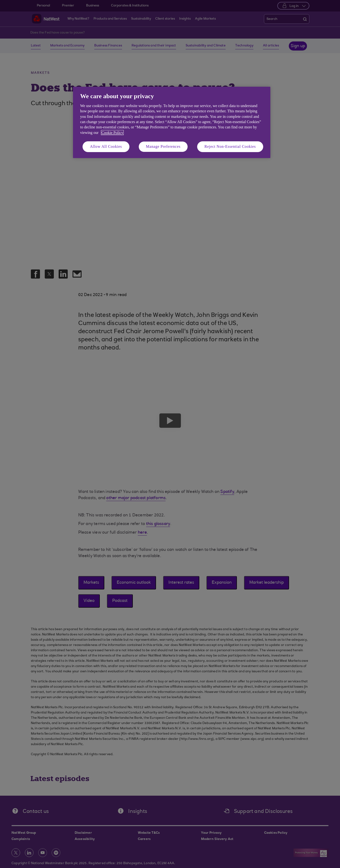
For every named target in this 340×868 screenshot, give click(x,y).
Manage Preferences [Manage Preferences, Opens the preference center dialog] (163, 146)
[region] (172, 122)
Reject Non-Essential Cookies (230, 146)
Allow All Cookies (106, 146)
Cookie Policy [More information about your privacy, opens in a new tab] (112, 133)
